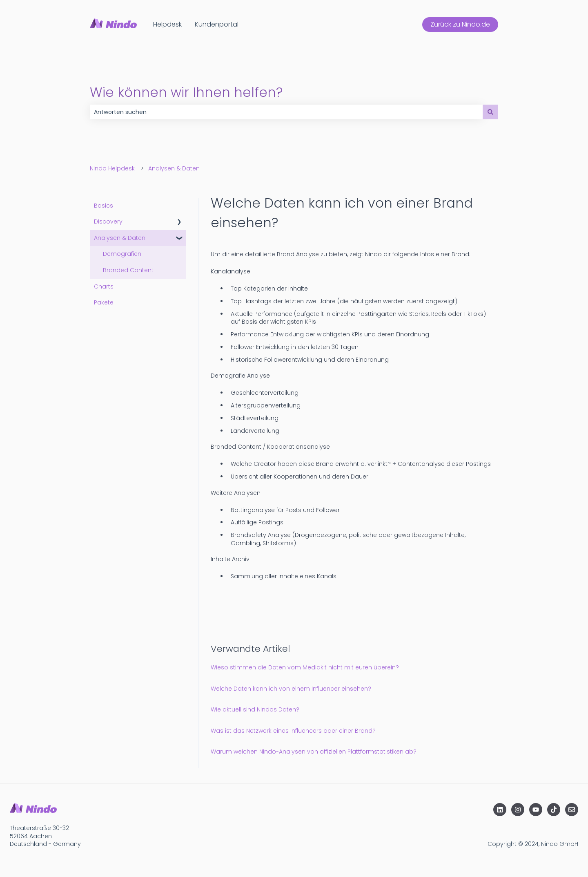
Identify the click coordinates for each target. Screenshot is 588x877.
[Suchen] (490, 112)
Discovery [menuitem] (108, 221)
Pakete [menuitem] (104, 302)
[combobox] (286, 112)
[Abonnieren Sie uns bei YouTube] (536, 810)
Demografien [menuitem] (122, 254)
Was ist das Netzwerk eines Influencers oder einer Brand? (293, 731)
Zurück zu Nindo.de (460, 24)
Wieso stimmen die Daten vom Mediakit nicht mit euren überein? (305, 667)
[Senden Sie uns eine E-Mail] (572, 810)
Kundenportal (217, 25)
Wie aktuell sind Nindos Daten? (255, 709)
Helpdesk (167, 25)
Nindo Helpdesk (112, 168)
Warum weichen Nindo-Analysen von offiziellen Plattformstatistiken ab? (314, 752)
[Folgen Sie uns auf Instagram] (518, 810)
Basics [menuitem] (104, 206)
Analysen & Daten (174, 168)
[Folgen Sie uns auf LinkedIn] (500, 810)
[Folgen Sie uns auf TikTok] (554, 810)
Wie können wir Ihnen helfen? (186, 92)
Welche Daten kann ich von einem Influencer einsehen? (291, 689)
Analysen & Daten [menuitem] (120, 238)
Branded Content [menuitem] (128, 270)
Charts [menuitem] (104, 286)
